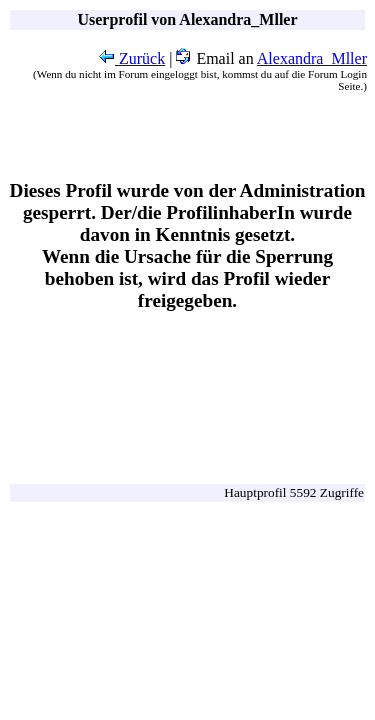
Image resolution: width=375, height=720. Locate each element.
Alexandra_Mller (312, 58)
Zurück (132, 58)
